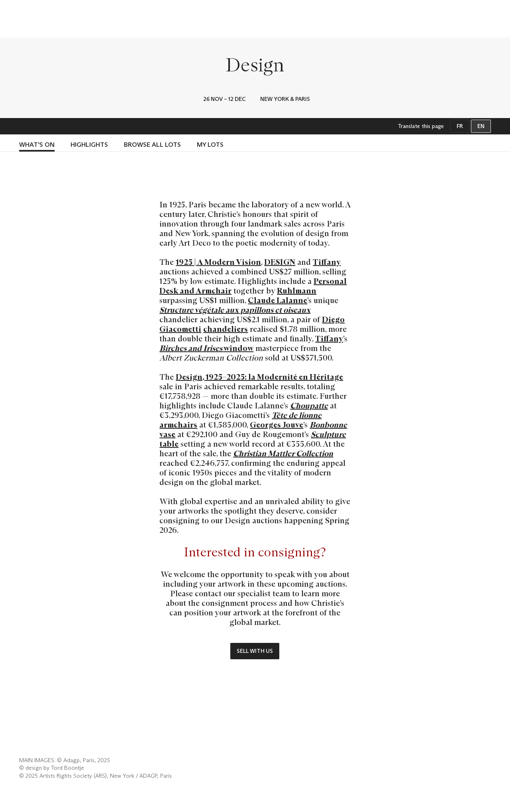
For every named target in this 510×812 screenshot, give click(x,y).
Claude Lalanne (278, 300)
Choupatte (309, 406)
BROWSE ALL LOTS (152, 145)
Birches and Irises (191, 348)
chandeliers (226, 329)
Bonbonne (328, 425)
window (238, 348)
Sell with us (255, 651)
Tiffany (327, 262)
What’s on (37, 145)
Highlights (89, 145)
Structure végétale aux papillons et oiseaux (235, 310)
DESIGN (280, 262)
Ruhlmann (297, 291)
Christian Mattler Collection (283, 453)
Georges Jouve (277, 425)
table (169, 444)
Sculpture (328, 434)
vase (167, 434)
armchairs (178, 425)
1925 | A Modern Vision (218, 262)
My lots (210, 145)
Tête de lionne (297, 415)
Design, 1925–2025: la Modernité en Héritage (259, 377)
